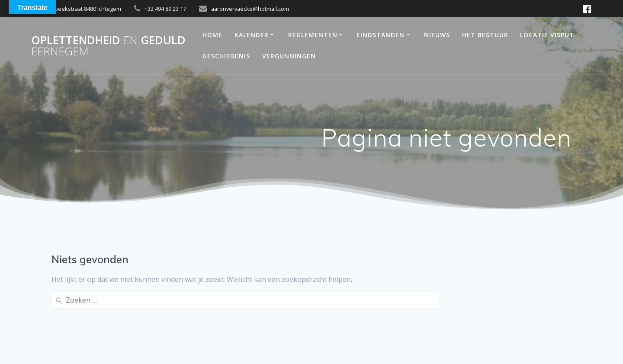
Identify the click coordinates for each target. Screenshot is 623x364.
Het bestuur (485, 35)
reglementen (313, 35)
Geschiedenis (226, 56)
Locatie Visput (547, 35)
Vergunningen (289, 56)
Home (212, 35)
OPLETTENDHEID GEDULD (108, 46)
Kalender (252, 35)
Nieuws (437, 35)
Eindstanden (381, 35)
